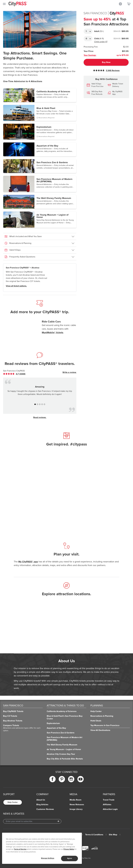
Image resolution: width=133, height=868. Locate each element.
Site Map (113, 835)
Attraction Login (110, 809)
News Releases (77, 805)
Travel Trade (109, 800)
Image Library (76, 809)
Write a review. (69, 372)
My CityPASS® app (28, 562)
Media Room (76, 800)
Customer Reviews (45, 809)
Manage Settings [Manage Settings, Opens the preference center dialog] (48, 858)
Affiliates (107, 805)
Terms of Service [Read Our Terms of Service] (20, 849)
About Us (41, 800)
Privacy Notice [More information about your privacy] (69, 849)
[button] (40, 95)
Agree (70, 858)
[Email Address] (32, 821)
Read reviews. (40, 417)
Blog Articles (42, 805)
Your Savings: (90, 55)
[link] (14, 374)
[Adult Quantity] (88, 31)
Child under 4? (101, 42)
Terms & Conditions (94, 835)
